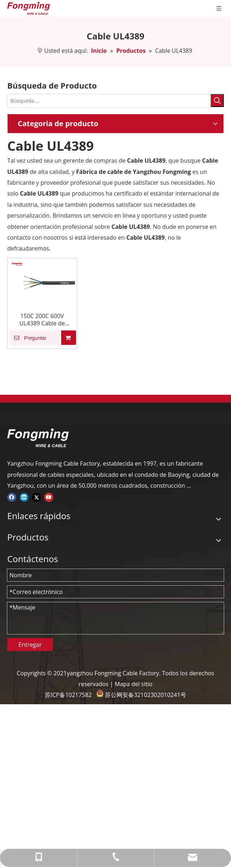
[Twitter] (36, 496)
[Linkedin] (24, 496)
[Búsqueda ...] (109, 101)
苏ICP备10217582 (68, 695)
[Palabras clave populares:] (217, 101)
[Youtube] (49, 496)
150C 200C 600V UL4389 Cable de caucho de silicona (42, 320)
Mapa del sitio (134, 684)
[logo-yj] (38, 438)
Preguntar (28, 338)
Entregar (30, 645)
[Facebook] (12, 496)
